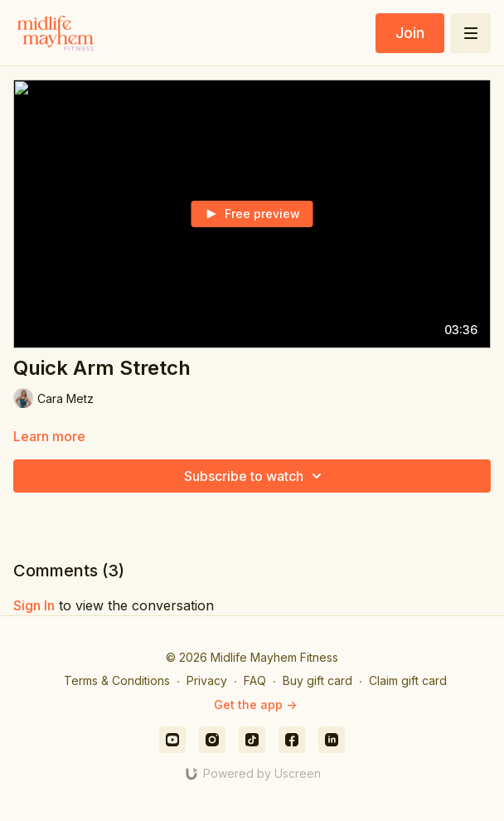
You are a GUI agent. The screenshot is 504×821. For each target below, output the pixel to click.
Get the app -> (255, 704)
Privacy (207, 680)
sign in (34, 605)
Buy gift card (317, 680)
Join (410, 33)
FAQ (255, 680)
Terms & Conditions (117, 680)
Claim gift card (408, 680)
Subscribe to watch (255, 476)
